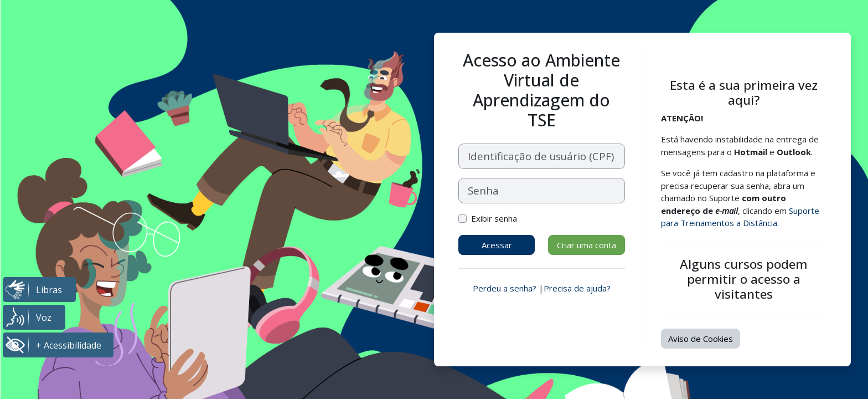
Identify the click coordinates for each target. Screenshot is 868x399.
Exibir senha (494, 218)
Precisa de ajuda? (577, 288)
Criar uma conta (587, 245)
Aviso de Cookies (701, 339)
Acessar (497, 245)
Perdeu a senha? (505, 288)
